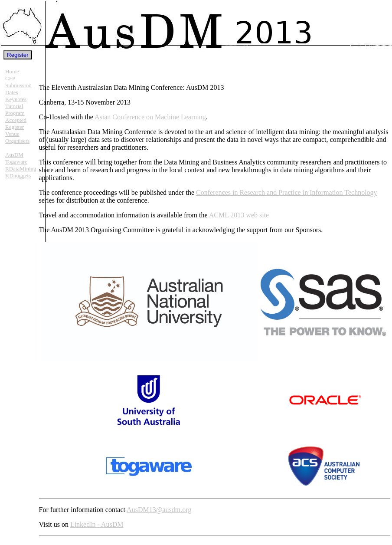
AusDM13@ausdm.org (159, 510)
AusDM (14, 155)
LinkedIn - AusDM (97, 524)
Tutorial (14, 106)
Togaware (16, 162)
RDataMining (21, 169)
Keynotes (16, 99)
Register (15, 127)
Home (12, 71)
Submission (18, 85)
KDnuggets (18, 176)
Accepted (16, 120)
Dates (12, 92)
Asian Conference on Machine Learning (150, 117)
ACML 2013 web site (239, 215)
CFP (10, 78)
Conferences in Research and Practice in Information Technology (287, 192)
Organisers (17, 141)
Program (15, 113)
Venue (12, 134)
